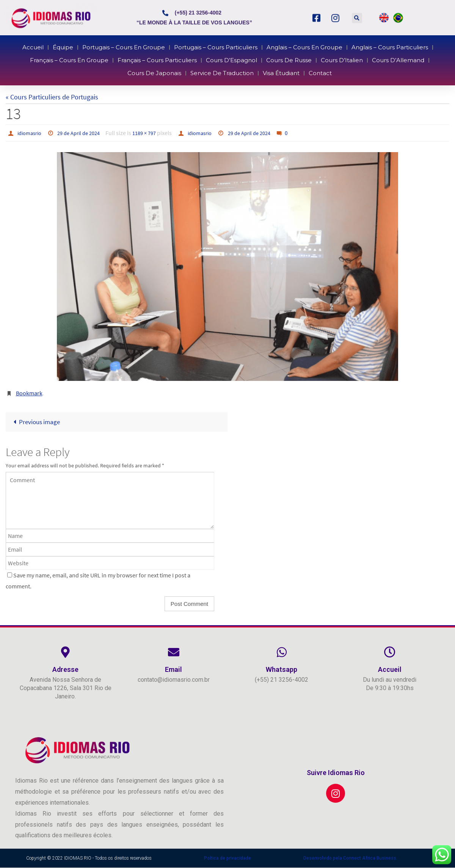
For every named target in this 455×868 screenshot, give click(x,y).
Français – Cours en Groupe (104, 61)
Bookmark (29, 393)
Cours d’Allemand (360, 61)
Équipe (99, 50)
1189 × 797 (155, 133)
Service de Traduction (223, 70)
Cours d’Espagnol (231, 61)
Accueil (76, 50)
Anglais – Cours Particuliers (354, 50)
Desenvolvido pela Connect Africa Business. (350, 859)
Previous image (37, 422)
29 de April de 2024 (85, 133)
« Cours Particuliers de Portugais (52, 97)
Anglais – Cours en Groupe (287, 50)
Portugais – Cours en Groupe (147, 50)
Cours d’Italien (316, 61)
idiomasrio (31, 133)
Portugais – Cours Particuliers (218, 50)
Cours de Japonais (171, 70)
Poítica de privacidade (227, 859)
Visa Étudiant (269, 70)
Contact (299, 70)
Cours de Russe (275, 61)
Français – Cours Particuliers (173, 61)
